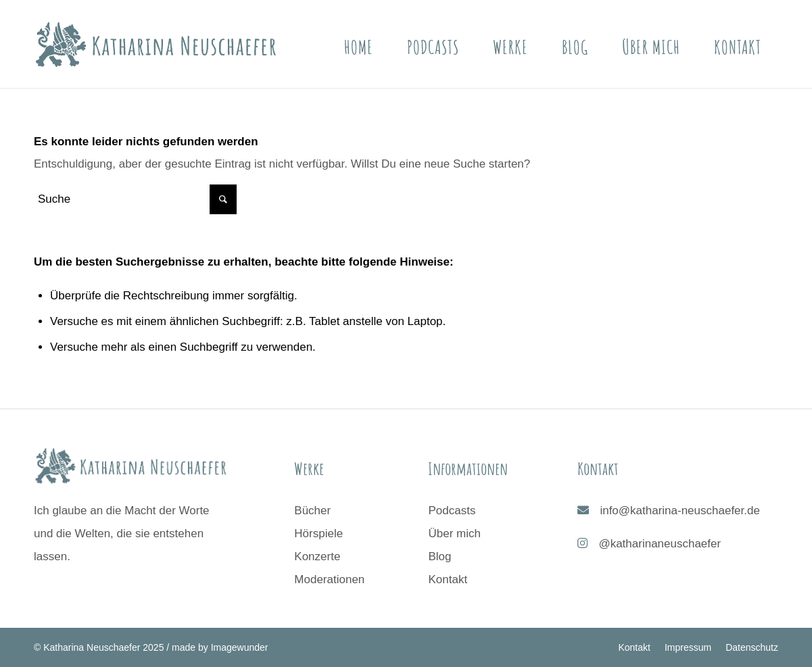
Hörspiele (318, 534)
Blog (439, 557)
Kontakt (448, 579)
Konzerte (317, 557)
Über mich (454, 534)
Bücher (312, 511)
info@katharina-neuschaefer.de (680, 511)
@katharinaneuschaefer (660, 544)
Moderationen (329, 579)
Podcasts (452, 511)
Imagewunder (240, 647)
